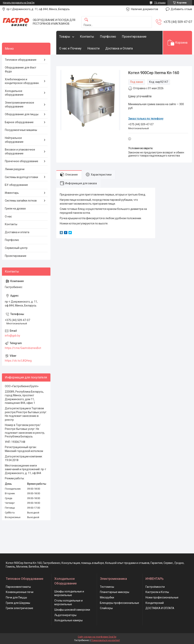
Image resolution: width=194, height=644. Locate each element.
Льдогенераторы (65, 615)
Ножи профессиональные (162, 597)
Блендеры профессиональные (120, 603)
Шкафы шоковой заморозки (72, 610)
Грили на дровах (15, 209)
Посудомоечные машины (21, 130)
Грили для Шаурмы (18, 603)
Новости (93, 48)
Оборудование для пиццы (22, 114)
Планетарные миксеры (115, 592)
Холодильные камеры (68, 620)
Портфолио (108, 37)
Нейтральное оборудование (14, 140)
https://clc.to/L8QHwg (18, 361)
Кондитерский (155, 603)
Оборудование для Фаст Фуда (21, 69)
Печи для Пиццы (16, 597)
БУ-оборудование (16, 185)
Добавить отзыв (181, 9)
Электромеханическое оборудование (19, 105)
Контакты (87, 37)
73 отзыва (160, 3)
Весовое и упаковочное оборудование (20, 151)
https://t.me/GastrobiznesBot (23, 348)
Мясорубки (107, 597)
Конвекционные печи (20, 592)
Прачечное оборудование (22, 161)
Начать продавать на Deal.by (19, 3)
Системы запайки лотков (21, 201)
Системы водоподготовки (21, 177)
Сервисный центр (16, 248)
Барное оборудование (19, 122)
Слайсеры (106, 608)
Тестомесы (107, 587)
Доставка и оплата (17, 232)
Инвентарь (12, 193)
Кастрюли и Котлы (157, 592)
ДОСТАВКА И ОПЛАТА (160, 608)
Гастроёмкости (155, 587)
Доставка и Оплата (119, 48)
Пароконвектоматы (18, 587)
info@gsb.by (13, 336)
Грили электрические (19, 608)
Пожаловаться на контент (106, 640)
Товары (65, 37)
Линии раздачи (15, 169)
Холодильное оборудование (14, 93)
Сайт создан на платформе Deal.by (97, 637)
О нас (8, 216)
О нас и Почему (70, 48)
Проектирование (134, 37)
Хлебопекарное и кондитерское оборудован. (22, 81)
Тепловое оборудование (21, 60)
